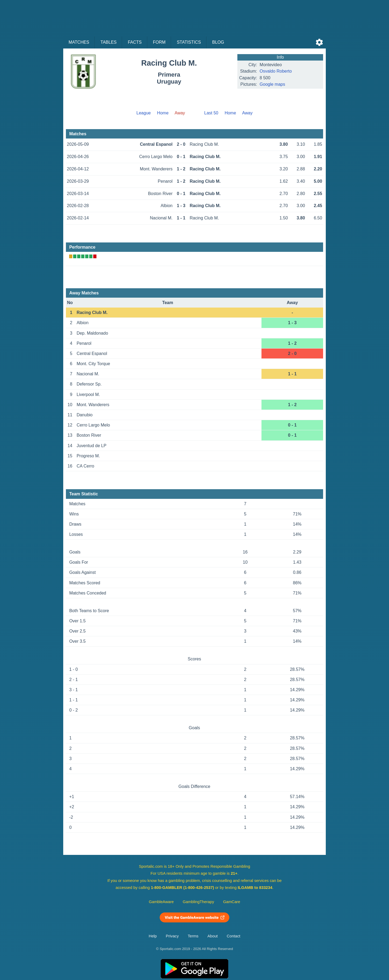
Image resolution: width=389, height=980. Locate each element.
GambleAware (161, 902)
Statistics (189, 42)
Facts (135, 42)
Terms (193, 936)
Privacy (172, 936)
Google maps (272, 84)
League (143, 113)
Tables (109, 42)
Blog (218, 42)
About (212, 936)
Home (163, 113)
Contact (233, 936)
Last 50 (211, 113)
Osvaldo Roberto (276, 71)
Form (159, 42)
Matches (79, 42)
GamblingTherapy (198, 902)
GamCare (232, 902)
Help (153, 936)
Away (247, 113)
